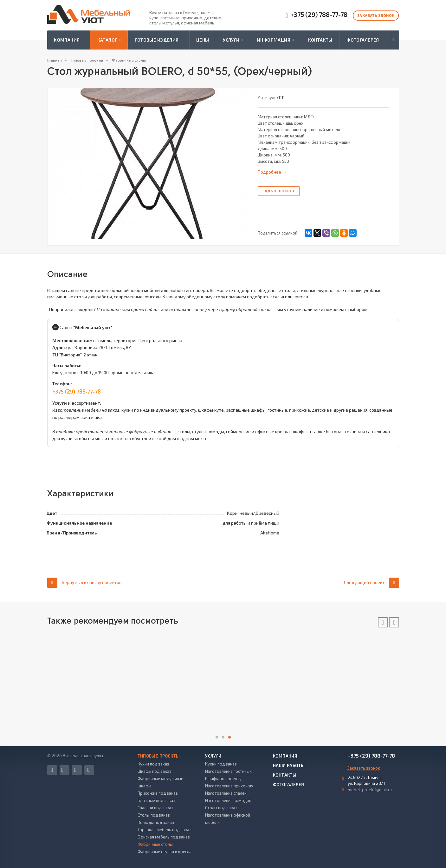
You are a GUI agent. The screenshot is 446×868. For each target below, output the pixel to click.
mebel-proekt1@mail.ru (370, 790)
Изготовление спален (226, 793)
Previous (383, 622)
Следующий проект (372, 583)
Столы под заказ (154, 815)
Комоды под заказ (156, 822)
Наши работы (289, 765)
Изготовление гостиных (228, 771)
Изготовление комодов (228, 800)
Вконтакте (62, 770)
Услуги (233, 40)
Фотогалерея (363, 40)
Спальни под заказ (155, 808)
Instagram (75, 770)
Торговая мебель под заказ (165, 830)
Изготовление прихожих (229, 786)
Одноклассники (88, 770)
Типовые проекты (159, 756)
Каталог (109, 40)
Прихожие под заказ (158, 793)
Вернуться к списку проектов (84, 583)
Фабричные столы (155, 844)
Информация (275, 40)
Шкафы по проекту (223, 779)
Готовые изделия (158, 40)
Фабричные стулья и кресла (165, 851)
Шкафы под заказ (155, 771)
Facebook (52, 770)
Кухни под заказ (153, 764)
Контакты (320, 40)
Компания (68, 40)
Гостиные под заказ (156, 800)
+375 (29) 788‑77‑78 (77, 391)
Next (394, 622)
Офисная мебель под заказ (164, 837)
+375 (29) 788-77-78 (319, 14)
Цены (203, 40)
